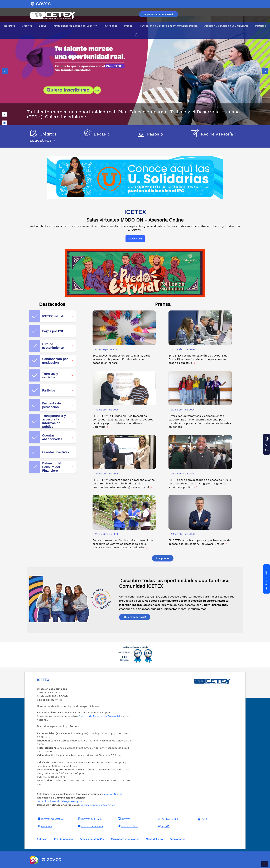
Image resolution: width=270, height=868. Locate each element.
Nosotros (10, 26)
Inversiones (110, 26)
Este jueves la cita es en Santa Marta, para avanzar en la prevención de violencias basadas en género (121, 359)
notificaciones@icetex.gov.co (98, 805)
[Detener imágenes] (4, 123)
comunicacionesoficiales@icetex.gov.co (61, 801)
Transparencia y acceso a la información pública (168, 26)
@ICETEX (44, 826)
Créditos (27, 26)
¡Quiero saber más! (135, 617)
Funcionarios (177, 839)
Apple (203, 819)
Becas (42, 26)
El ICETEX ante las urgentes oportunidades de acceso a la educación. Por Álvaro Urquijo (199, 542)
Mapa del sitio (154, 839)
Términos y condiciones (125, 839)
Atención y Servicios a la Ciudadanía (226, 26)
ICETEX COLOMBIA (50, 819)
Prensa (128, 26)
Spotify (164, 826)
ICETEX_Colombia (90, 819)
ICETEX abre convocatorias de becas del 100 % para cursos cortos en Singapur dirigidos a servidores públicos (200, 483)
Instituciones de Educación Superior (75, 26)
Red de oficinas (63, 839)
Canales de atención (92, 839)
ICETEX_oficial (128, 826)
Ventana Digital (113, 794)
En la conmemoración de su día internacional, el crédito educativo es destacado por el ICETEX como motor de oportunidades (123, 544)
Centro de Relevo (170, 819)
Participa (261, 26)
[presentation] (5, 71)
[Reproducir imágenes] (4, 114)
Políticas (42, 839)
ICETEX (123, 819)
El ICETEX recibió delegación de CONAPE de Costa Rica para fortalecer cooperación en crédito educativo (198, 359)
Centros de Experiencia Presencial (99, 716)
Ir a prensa (163, 558)
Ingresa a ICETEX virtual (159, 14)
